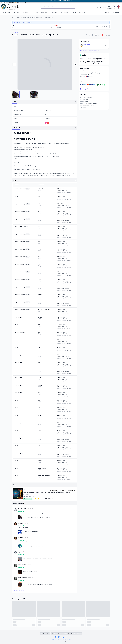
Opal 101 (74, 12)
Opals (3, 2)
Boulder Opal (26, 17)
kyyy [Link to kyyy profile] (19, 552)
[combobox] (58, 7)
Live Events (72, 490)
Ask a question (85, 89)
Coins (24, 2)
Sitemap (79, 634)
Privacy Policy (54, 639)
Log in (104, 7)
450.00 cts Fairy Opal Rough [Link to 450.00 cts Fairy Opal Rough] (30, 572)
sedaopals (15, 33)
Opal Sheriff (85, 58)
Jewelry (18, 2)
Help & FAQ (66, 634)
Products (18, 17)
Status (70, 639)
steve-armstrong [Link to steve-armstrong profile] (23, 565)
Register (99, 7)
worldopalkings (87, 45)
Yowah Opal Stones (37, 17)
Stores (108, 12)
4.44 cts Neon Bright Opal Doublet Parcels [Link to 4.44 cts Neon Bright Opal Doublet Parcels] (33, 546)
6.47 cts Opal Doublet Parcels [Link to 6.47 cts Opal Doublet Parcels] (30, 532)
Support (73, 634)
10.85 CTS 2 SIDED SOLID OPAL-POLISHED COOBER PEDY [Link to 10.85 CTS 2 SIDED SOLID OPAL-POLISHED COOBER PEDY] (38, 559)
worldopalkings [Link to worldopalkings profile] (22, 509)
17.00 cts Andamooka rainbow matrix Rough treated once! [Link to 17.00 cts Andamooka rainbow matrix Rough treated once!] (37, 585)
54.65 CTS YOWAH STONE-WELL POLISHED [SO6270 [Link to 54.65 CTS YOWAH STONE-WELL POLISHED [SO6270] (36, 517)
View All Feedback (19, 591)
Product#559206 (48, 17)
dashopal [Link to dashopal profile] (21, 523)
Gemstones (10, 2)
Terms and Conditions (63, 639)
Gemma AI (65, 12)
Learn (116, 12)
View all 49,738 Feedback (44, 499)
